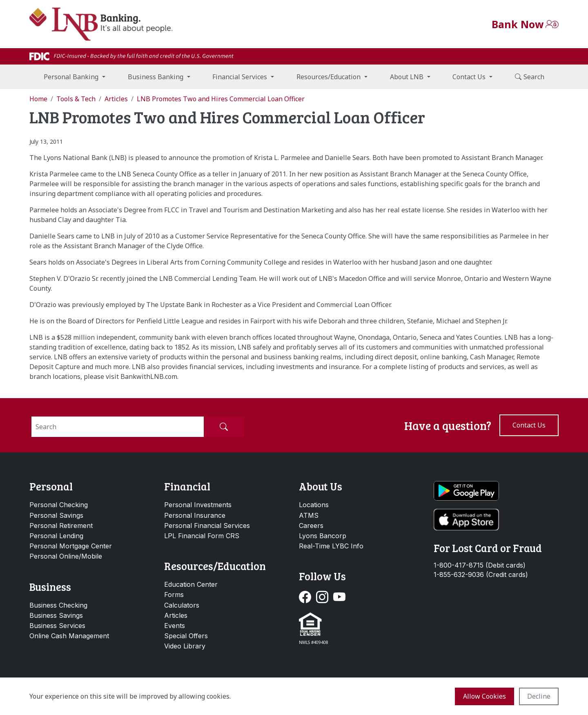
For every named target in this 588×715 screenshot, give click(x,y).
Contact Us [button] (469, 77)
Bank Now (518, 24)
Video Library (185, 646)
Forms (174, 595)
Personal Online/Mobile (66, 556)
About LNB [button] (407, 77)
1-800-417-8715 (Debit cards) (480, 565)
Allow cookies (484, 696)
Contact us (529, 425)
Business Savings (56, 615)
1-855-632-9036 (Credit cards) (481, 575)
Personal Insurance (195, 515)
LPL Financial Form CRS (202, 536)
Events (175, 626)
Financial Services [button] (240, 77)
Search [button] (530, 77)
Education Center (191, 584)
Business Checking (58, 605)
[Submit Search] (224, 427)
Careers (311, 526)
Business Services (57, 626)
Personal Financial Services (207, 526)
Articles (176, 615)
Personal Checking (59, 505)
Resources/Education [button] (329, 77)
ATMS (309, 515)
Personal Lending (56, 536)
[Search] (118, 427)
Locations (314, 505)
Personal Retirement (61, 526)
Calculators (182, 605)
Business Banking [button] (156, 77)
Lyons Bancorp (323, 536)
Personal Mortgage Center (71, 546)
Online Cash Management (69, 636)
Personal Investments (198, 505)
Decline (539, 696)
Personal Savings (56, 515)
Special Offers (186, 636)
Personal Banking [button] (71, 77)
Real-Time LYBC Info (331, 546)
